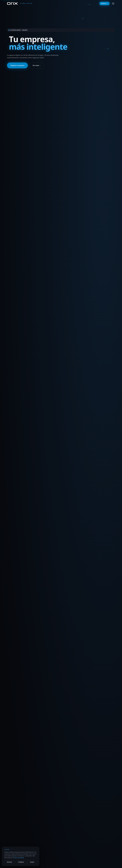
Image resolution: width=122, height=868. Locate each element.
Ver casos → (37, 65)
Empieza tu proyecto (17, 65)
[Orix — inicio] (20, 3)
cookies (15, 858)
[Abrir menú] (113, 4)
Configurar (21, 862)
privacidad (21, 858)
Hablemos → (105, 3)
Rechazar (10, 862)
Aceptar (32, 862)
